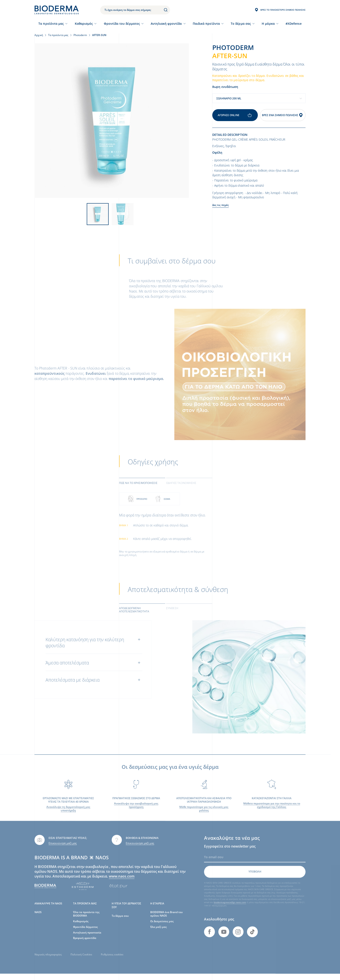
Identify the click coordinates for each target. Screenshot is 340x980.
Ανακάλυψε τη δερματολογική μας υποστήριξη (68, 815)
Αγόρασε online (235, 115)
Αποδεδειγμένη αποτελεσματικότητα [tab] (134, 616)
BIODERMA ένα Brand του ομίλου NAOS (167, 920)
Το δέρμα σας (241, 24)
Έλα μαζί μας (159, 933)
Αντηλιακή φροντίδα (166, 24)
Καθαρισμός (84, 24)
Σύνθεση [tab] (172, 614)
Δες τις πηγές (221, 205)
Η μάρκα (268, 24)
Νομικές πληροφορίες (48, 960)
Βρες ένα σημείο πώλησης (283, 115)
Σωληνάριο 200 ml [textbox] (229, 98)
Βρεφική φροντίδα (85, 944)
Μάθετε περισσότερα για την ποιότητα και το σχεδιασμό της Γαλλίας (272, 811)
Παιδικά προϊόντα (206, 24)
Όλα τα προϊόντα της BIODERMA (86, 920)
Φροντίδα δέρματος (85, 933)
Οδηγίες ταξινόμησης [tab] (181, 489)
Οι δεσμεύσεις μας (162, 927)
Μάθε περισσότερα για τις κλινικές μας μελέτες (204, 815)
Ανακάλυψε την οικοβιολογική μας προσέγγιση (136, 811)
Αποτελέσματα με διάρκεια (73, 686)
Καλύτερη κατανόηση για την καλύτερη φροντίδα (85, 648)
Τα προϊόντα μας (51, 24)
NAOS (38, 918)
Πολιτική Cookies (81, 960)
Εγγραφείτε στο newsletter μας (230, 852)
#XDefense (294, 24)
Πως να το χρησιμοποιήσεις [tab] (138, 489)
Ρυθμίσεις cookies (112, 960)
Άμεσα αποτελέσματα (67, 669)
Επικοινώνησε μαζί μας (63, 849)
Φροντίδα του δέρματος (122, 24)
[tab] (142, 488)
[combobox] (259, 98)
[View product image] (112, 121)
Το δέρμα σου (120, 922)
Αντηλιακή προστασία (87, 938)
